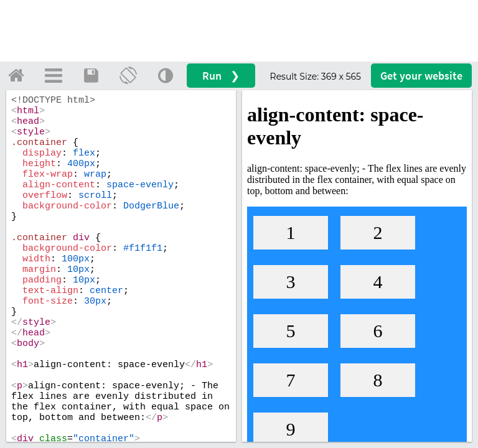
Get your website (421, 76)
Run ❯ (221, 76)
